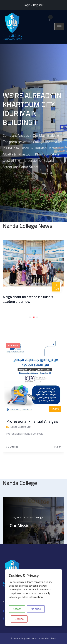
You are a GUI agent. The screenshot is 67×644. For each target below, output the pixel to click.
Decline (19, 619)
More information (33, 597)
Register (38, 5)
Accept (17, 609)
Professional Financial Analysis (32, 421)
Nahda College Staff (22, 427)
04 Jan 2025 (17, 517)
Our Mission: (21, 525)
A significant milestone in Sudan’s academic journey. (28, 299)
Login (27, 5)
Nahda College (35, 517)
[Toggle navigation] (59, 27)
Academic (13, 345)
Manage (36, 609)
